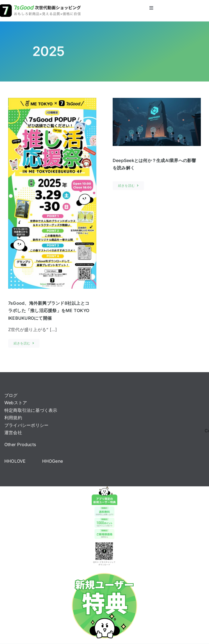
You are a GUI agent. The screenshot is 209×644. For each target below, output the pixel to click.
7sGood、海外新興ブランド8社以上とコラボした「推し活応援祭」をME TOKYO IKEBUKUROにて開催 (49, 311)
